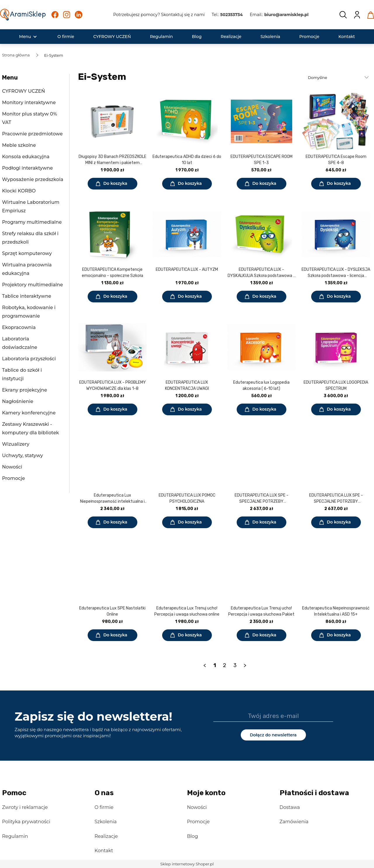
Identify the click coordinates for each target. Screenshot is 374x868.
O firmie (104, 807)
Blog (192, 836)
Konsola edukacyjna (26, 157)
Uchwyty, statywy (22, 455)
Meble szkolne (19, 145)
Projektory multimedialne (32, 285)
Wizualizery (16, 444)
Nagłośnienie (18, 401)
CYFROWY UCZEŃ (24, 91)
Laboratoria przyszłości (29, 359)
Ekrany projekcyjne (25, 390)
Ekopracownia (19, 327)
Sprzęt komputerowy (27, 253)
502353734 (232, 15)
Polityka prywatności (26, 822)
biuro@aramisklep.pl (286, 15)
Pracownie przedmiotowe (32, 134)
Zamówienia (294, 822)
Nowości (12, 467)
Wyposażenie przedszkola (33, 179)
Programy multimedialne (32, 222)
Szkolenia (106, 822)
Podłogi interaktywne (27, 168)
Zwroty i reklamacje (25, 807)
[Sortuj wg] (339, 77)
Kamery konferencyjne (29, 413)
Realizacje (106, 836)
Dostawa (290, 807)
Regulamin (15, 836)
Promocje (13, 478)
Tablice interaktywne (27, 296)
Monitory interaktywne (29, 103)
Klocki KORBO (19, 191)
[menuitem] (25, 37)
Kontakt (104, 851)
